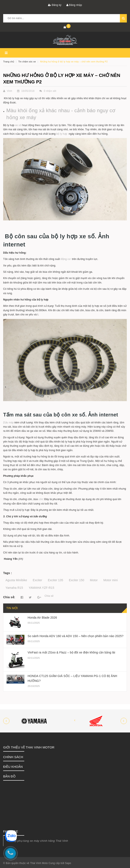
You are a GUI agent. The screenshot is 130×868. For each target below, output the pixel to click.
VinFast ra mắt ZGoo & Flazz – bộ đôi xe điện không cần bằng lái (71, 652)
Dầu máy (8, 423)
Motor (94, 580)
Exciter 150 (77, 580)
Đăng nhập (74, 5)
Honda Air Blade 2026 (42, 618)
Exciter (38, 580)
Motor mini (111, 580)
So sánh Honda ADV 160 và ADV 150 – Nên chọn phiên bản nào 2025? (76, 636)
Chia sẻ (49, 596)
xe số (18, 125)
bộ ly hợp (62, 134)
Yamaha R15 (14, 588)
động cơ (66, 259)
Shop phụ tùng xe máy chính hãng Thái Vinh (39, 841)
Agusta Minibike (16, 580)
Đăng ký (55, 5)
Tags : (8, 573)
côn (41, 499)
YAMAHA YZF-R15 (41, 588)
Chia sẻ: (9, 597)
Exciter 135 (56, 580)
